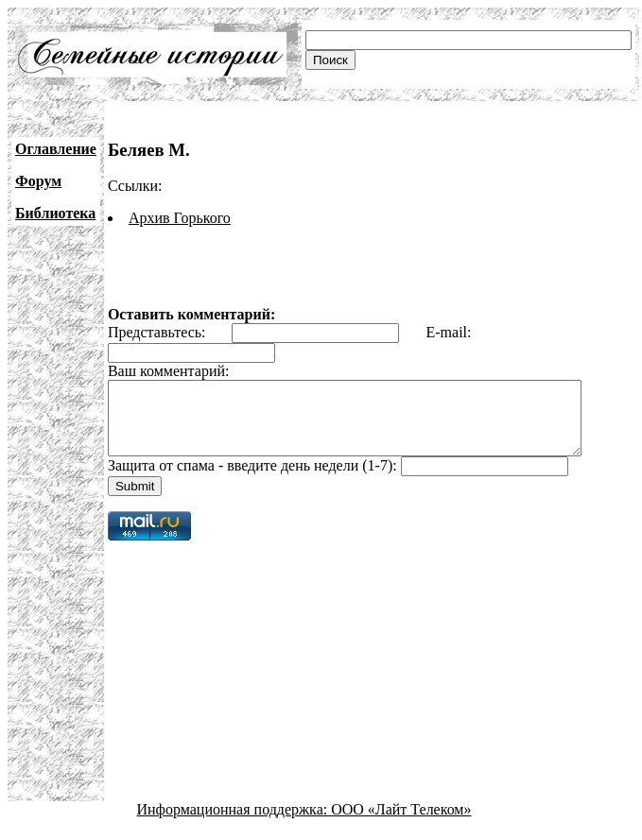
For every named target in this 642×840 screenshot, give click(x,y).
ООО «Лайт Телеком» (401, 823)
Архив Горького (180, 218)
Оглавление (56, 149)
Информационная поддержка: (234, 823)
